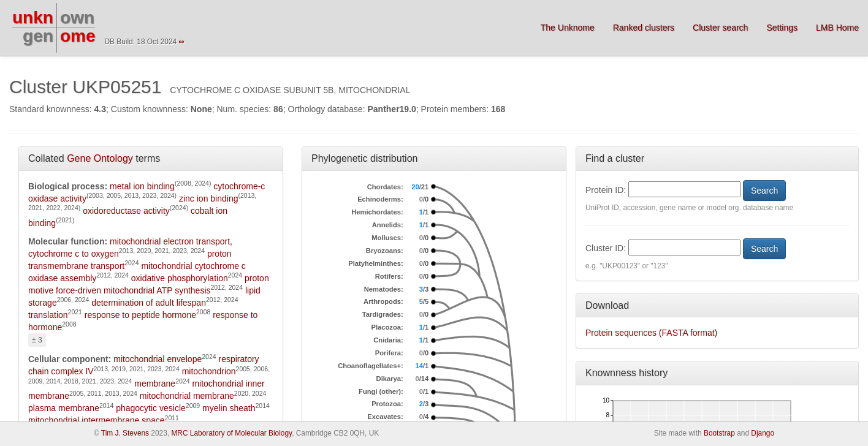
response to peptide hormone (140, 315)
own (77, 17)
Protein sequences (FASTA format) (651, 333)
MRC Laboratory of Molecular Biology (231, 433)
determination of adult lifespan (149, 303)
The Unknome (568, 28)
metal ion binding (142, 186)
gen (38, 36)
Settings (782, 28)
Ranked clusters (644, 28)
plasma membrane (64, 408)
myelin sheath (229, 408)
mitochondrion (209, 371)
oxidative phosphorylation (180, 278)
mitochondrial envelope (158, 359)
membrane (155, 384)
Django (763, 433)
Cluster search (720, 28)
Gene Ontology (100, 158)
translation (48, 315)
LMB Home (837, 28)
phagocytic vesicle (151, 408)
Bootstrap (719, 433)
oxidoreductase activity (126, 211)
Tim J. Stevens (125, 433)
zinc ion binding (209, 198)
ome (78, 36)
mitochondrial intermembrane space (97, 420)
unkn (33, 17)
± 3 (37, 340)
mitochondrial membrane (187, 396)
